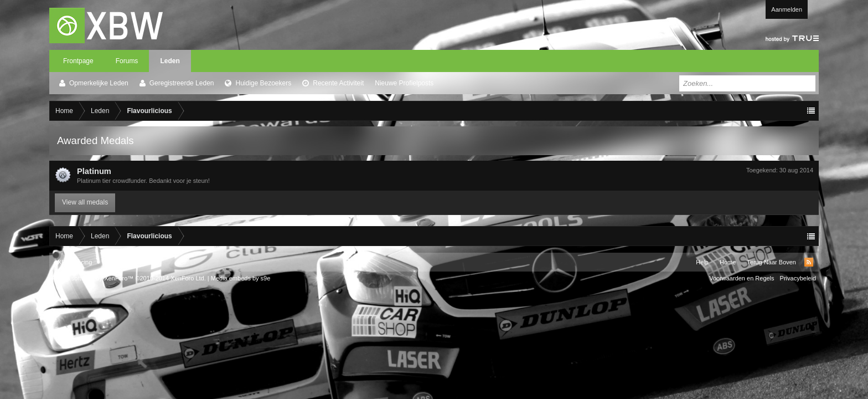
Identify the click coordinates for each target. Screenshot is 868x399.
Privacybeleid (798, 278)
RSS (809, 262)
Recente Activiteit (338, 83)
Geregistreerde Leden (182, 83)
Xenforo (144, 262)
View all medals (85, 202)
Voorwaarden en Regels (742, 278)
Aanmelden (787, 9)
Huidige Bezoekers (263, 83)
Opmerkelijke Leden (99, 83)
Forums (127, 61)
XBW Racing (75, 262)
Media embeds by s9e (241, 278)
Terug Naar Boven (771, 262)
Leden (170, 61)
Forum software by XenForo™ (129, 278)
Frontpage (78, 61)
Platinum (94, 171)
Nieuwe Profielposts (404, 83)
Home (728, 262)
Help (702, 262)
